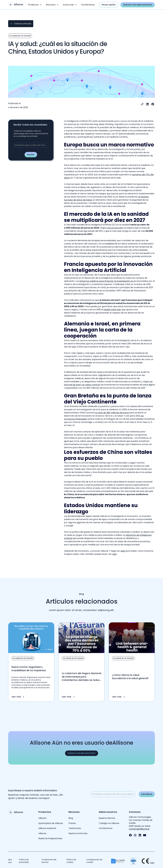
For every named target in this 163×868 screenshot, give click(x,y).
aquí (123, 551)
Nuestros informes (78, 833)
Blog (71, 818)
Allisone (42, 818)
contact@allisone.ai (139, 829)
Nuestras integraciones (50, 838)
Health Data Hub (112, 310)
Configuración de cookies (94, 861)
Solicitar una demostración (138, 5)
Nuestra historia (107, 818)
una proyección (115, 228)
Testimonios (75, 828)
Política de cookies (71, 861)
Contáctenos (88, 5)
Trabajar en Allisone (109, 823)
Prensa (72, 823)
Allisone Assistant (47, 828)
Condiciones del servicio (49, 861)
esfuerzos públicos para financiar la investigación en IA (107, 281)
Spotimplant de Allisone (51, 823)
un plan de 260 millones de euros (112, 413)
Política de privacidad (24, 861)
